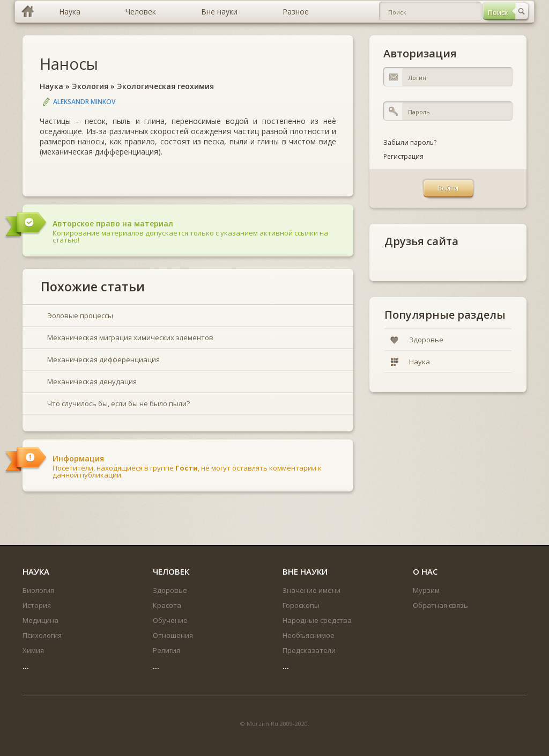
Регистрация (403, 156)
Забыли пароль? (410, 142)
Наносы (69, 64)
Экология (90, 86)
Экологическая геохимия (165, 86)
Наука (51, 86)
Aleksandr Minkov (84, 102)
